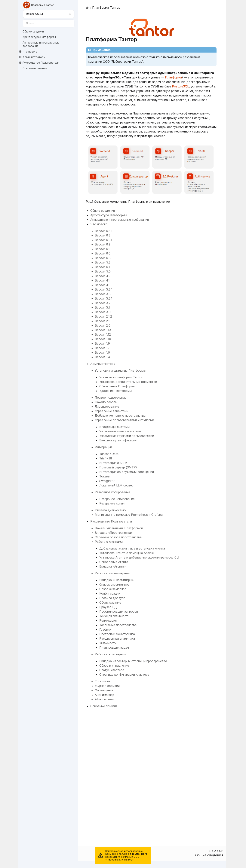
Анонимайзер (105, 695)
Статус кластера (112, 670)
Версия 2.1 (102, 321)
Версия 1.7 (102, 348)
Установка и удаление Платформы (120, 370)
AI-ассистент (105, 699)
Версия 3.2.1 (104, 298)
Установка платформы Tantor (121, 377)
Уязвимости (108, 643)
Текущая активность (114, 616)
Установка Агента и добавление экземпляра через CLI (139, 557)
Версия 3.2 (103, 303)
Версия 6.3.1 (104, 231)
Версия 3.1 (102, 307)
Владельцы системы (114, 427)
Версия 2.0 (103, 325)
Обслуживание (110, 602)
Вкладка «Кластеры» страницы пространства (133, 661)
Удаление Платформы (115, 391)
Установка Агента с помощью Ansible (127, 553)
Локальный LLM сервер (116, 485)
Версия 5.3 (103, 258)
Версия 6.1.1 (103, 249)
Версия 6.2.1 (103, 240)
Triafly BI (106, 458)
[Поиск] (49, 23)
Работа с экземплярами (112, 573)
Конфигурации (110, 593)
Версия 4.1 (102, 280)
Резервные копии (112, 503)
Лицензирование (107, 407)
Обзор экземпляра (113, 589)
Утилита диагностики (111, 510)
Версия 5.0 (103, 271)
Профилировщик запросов (119, 611)
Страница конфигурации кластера (124, 675)
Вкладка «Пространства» (114, 533)
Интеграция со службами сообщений (127, 472)
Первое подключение (111, 397)
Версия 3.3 (103, 294)
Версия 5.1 (102, 267)
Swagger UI (107, 481)
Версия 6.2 (103, 244)
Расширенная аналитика (117, 638)
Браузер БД (108, 607)
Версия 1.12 (103, 334)
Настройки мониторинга (117, 634)
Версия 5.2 (103, 262)
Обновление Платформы (117, 386)
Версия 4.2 (103, 276)
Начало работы (106, 402)
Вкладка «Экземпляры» (117, 580)
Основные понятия (35, 68)
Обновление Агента (114, 562)
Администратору (32, 57)
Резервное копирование (112, 492)
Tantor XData (109, 454)
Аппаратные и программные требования (41, 44)
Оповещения (104, 690)
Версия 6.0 (103, 253)
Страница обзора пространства (118, 537)
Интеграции (103, 447)
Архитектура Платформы (39, 37)
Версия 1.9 (102, 343)
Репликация (108, 620)
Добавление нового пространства (120, 416)
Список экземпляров (114, 584)
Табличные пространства (118, 625)
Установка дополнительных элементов (128, 382)
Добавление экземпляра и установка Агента (132, 548)
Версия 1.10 (103, 339)
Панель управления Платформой (119, 528)
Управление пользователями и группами (124, 420)
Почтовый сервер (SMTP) (118, 467)
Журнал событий (107, 686)
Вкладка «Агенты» (113, 566)
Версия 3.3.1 (104, 289)
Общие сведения (34, 31)
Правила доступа (112, 598)
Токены (105, 476)
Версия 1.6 (102, 352)
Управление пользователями (120, 431)
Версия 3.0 (103, 312)
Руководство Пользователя (39, 63)
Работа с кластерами (111, 654)
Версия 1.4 (102, 357)
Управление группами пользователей (127, 436)
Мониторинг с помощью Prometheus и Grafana (129, 515)
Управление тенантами (112, 411)
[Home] (87, 8)
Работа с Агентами (109, 542)
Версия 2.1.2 (103, 316)
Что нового (28, 52)
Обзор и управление (114, 665)
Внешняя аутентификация (118, 440)
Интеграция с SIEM (113, 463)
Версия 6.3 (103, 235)
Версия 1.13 (103, 330)
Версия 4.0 (103, 285)
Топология (103, 681)
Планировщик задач (114, 647)
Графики (105, 629)
